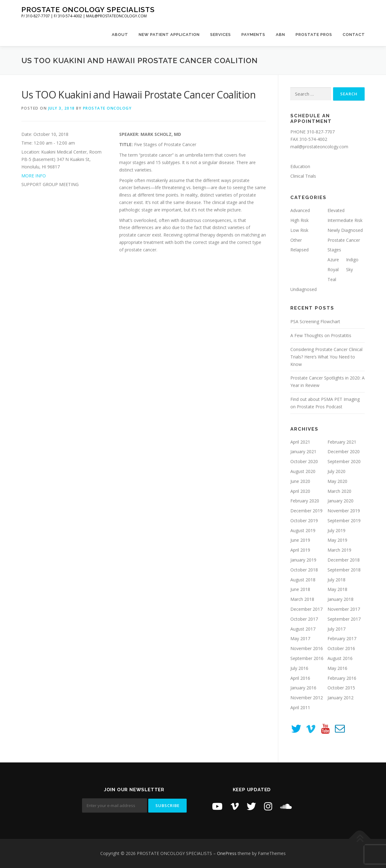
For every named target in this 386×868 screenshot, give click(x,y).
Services (221, 35)
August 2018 (303, 580)
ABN (280, 35)
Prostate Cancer (344, 240)
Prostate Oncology (107, 108)
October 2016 (341, 648)
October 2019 (304, 521)
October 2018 (304, 570)
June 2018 (300, 589)
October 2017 (304, 619)
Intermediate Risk (345, 220)
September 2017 (344, 619)
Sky (349, 269)
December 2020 (344, 451)
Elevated (336, 210)
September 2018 (344, 570)
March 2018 (302, 599)
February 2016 (342, 678)
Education (300, 166)
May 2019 (337, 540)
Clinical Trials (303, 176)
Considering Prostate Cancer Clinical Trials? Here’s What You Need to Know (326, 357)
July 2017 (336, 629)
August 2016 (340, 658)
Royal (333, 269)
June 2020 (300, 481)
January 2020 (340, 501)
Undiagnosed (304, 289)
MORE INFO (34, 176)
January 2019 (303, 560)
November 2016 (307, 648)
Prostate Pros (314, 35)
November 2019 (344, 511)
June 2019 (300, 540)
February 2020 (305, 501)
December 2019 (306, 511)
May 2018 (337, 589)
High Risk (299, 220)
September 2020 (344, 461)
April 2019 (300, 550)
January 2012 (340, 698)
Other (296, 240)
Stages (334, 250)
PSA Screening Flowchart (315, 321)
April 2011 (300, 707)
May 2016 (337, 668)
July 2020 (336, 471)
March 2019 (339, 550)
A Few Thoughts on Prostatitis (321, 335)
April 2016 (300, 678)
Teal (332, 279)
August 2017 (303, 629)
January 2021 (303, 451)
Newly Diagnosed (345, 230)
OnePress (227, 853)
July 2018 (336, 580)
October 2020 (304, 461)
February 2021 (342, 442)
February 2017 (342, 638)
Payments (253, 35)
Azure (333, 260)
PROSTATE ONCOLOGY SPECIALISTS (88, 9)
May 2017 (300, 638)
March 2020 (339, 491)
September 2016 (307, 658)
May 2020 (337, 481)
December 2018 (344, 560)
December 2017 (306, 609)
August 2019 (303, 530)
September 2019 (344, 521)
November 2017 (344, 609)
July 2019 (336, 530)
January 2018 (340, 599)
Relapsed (299, 250)
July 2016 (299, 668)
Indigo (352, 260)
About (120, 35)
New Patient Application (169, 35)
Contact (354, 35)
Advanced (300, 210)
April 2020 (300, 491)
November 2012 (307, 698)
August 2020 (303, 471)
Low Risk (299, 230)
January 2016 (303, 688)
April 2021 (300, 442)
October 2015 (341, 688)
